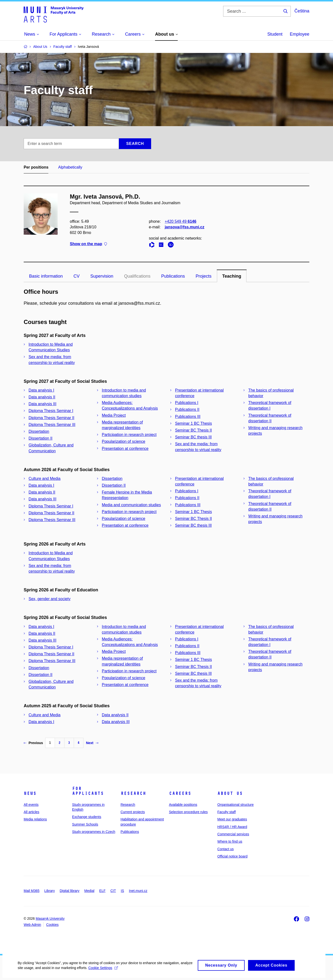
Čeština (302, 11)
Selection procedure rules (188, 812)
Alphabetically (70, 167)
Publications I (187, 403)
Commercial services (233, 834)
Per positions (36, 167)
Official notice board (232, 856)
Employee (300, 34)
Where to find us (230, 841)
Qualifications (137, 276)
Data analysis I (41, 390)
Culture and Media (45, 479)
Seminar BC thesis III (193, 437)
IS (122, 891)
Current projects (133, 812)
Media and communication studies (131, 505)
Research (133, 793)
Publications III (188, 417)
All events (31, 805)
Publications (173, 276)
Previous (33, 743)
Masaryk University (50, 919)
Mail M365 (32, 891)
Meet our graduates (232, 819)
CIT (113, 891)
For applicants (88, 791)
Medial (89, 891)
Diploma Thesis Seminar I (51, 411)
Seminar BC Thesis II (193, 430)
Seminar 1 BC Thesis (193, 423)
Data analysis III (42, 404)
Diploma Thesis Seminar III (52, 425)
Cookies (52, 925)
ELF (103, 891)
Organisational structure (235, 805)
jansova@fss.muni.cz (185, 227)
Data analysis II (42, 397)
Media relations (35, 819)
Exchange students (87, 817)
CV (77, 276)
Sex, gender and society (50, 599)
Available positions (183, 805)
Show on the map (88, 244)
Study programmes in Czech (94, 832)
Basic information (46, 276)
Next (92, 743)
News (30, 793)
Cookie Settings (115, 972)
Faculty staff (226, 812)
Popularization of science (124, 441)
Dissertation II (41, 438)
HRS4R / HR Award (232, 827)
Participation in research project (129, 435)
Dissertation (39, 431)
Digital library (69, 891)
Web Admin (32, 925)
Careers (180, 793)
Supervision (102, 276)
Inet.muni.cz (138, 891)
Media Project (114, 415)
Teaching (232, 276)
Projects (203, 276)
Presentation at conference (125, 449)
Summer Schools (85, 824)
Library (50, 891)
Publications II (187, 409)
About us (230, 793)
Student (275, 34)
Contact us (225, 849)
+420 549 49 (181, 221)
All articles (31, 812)
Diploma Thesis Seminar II (51, 418)
